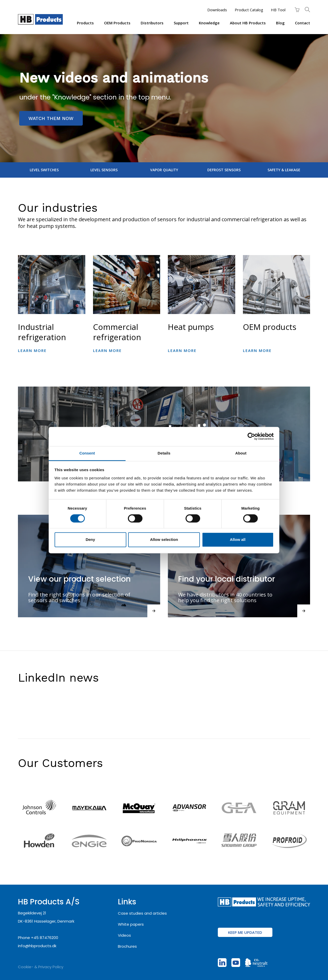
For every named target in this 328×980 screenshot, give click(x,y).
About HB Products (248, 23)
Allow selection (164, 540)
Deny (90, 540)
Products (85, 23)
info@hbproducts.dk (37, 946)
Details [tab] (164, 453)
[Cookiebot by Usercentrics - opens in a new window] (251, 436)
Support (181, 23)
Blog (280, 23)
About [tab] (241, 453)
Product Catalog (249, 10)
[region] (164, 98)
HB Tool (278, 10)
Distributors (152, 23)
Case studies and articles (142, 913)
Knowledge (209, 23)
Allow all (238, 540)
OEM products (117, 23)
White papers (131, 924)
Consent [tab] (87, 453)
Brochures (127, 946)
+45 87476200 (45, 938)
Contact (303, 23)
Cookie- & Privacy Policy (41, 967)
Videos (124, 935)
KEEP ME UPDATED (245, 932)
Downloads (217, 10)
